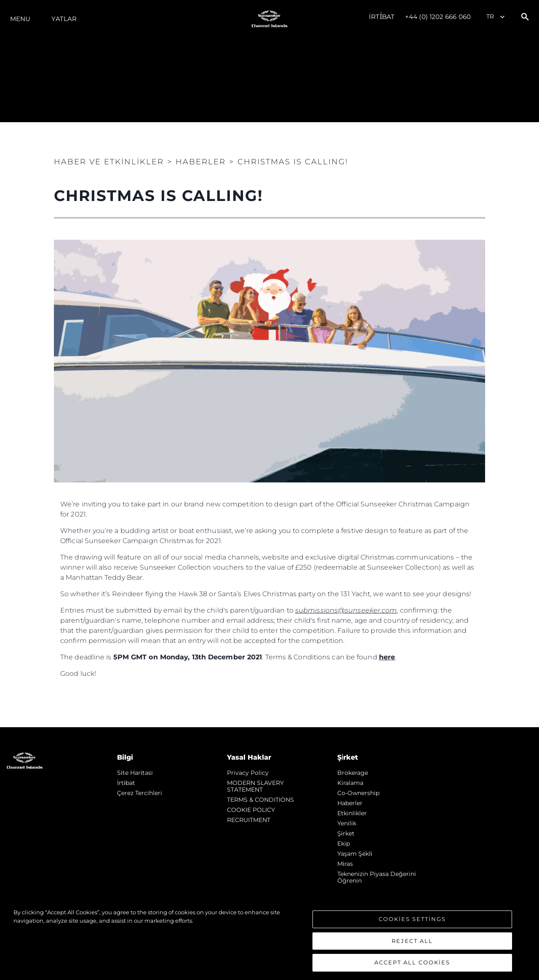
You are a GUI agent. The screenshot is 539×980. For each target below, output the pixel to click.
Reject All (412, 941)
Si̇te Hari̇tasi (135, 773)
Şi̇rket (346, 833)
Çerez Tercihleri (140, 793)
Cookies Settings (412, 919)
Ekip (344, 843)
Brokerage (353, 773)
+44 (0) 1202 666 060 (438, 17)
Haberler (350, 803)
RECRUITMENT (249, 820)
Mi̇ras (345, 864)
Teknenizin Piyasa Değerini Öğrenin (377, 877)
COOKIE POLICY (251, 810)
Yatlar (64, 19)
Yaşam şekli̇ (355, 854)
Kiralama (350, 783)
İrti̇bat (382, 17)
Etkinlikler (352, 813)
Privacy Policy (248, 773)
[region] (269, 940)
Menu (20, 19)
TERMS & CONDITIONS (260, 800)
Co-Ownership (358, 793)
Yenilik (347, 823)
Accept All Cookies (412, 962)
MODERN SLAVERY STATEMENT (255, 786)
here (387, 657)
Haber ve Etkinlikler (109, 162)
